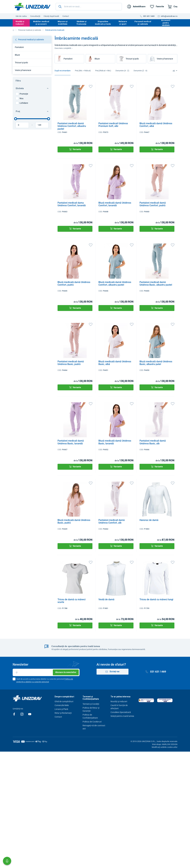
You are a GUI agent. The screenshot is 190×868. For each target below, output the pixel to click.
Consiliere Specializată (121, 712)
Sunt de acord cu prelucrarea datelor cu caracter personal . (45, 680)
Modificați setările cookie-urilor (165, 747)
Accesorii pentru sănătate (166, 23)
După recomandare (63, 71)
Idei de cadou (21, 16)
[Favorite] (157, 7)
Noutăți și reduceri (20, 23)
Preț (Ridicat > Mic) (103, 71)
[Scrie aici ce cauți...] (89, 7)
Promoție (24, 94)
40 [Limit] (174, 71)
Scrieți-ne (112, 672)
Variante (75, 149)
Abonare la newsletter (66, 672)
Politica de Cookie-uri (92, 722)
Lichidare (24, 103)
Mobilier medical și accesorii (41, 23)
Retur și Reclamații (63, 713)
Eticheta (32, 88)
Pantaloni (19, 47)
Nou (21, 98)
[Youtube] (30, 714)
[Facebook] (14, 714)
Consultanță (35, 16)
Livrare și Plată (61, 709)
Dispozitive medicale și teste (103, 23)
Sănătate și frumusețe (82, 23)
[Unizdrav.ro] (32, 7)
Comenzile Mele (62, 705)
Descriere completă (64, 48)
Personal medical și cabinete (143, 23)
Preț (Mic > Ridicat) (83, 71)
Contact (66, 16)
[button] (7, 861)
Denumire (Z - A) (140, 71)
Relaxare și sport (123, 23)
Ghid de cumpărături (64, 701)
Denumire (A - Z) (122, 71)
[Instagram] (22, 714)
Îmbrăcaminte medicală (55, 30)
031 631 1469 (156, 672)
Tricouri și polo (21, 63)
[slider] (16, 119)
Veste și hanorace (23, 70)
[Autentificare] (136, 7)
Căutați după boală (51, 16)
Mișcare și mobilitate (63, 23)
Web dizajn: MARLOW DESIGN (165, 744)
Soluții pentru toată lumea (122, 716)
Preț (32, 111)
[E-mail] (46, 672)
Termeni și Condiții (91, 704)
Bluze (17, 55)
